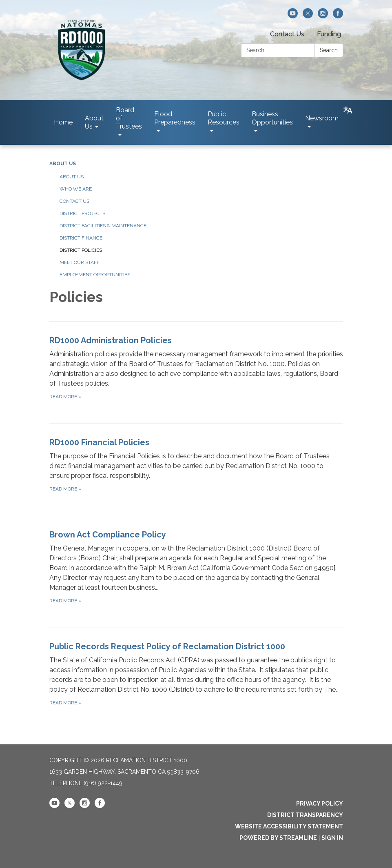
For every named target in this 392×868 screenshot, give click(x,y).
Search (329, 50)
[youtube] (293, 16)
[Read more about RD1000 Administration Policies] (196, 367)
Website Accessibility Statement (289, 826)
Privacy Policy (320, 804)
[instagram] (323, 16)
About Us (63, 164)
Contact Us (287, 34)
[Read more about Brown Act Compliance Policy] (196, 567)
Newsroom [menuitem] (322, 118)
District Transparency (305, 815)
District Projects (82, 213)
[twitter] (308, 16)
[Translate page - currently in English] (348, 110)
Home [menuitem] (63, 122)
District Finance (81, 238)
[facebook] (338, 16)
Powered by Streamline (278, 838)
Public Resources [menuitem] (224, 118)
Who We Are (76, 189)
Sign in (332, 838)
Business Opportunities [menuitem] (272, 118)
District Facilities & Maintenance (103, 226)
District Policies (81, 250)
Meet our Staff (80, 262)
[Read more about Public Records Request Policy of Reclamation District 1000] (196, 674)
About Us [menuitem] (94, 122)
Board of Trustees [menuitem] (129, 118)
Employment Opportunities (95, 275)
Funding (329, 34)
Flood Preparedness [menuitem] (175, 118)
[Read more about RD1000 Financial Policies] (196, 465)
